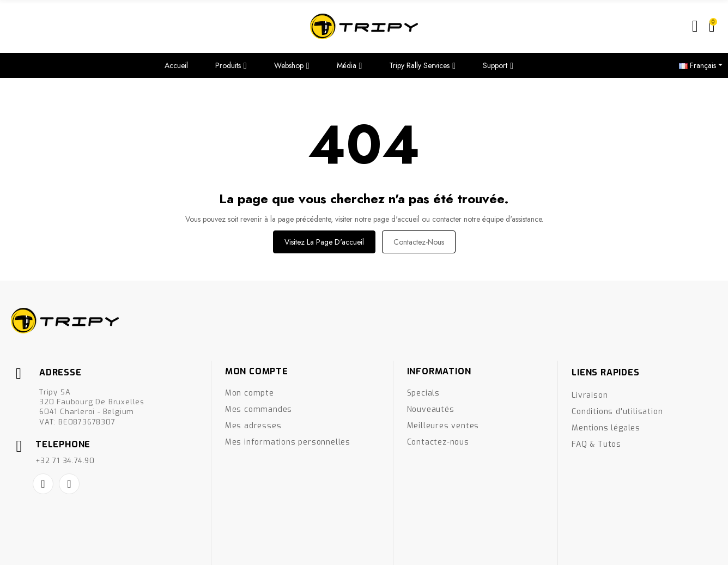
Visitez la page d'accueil (324, 242)
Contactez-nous (419, 242)
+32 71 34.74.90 (65, 461)
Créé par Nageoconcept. (48, 549)
